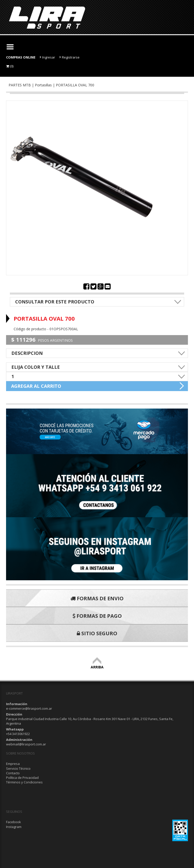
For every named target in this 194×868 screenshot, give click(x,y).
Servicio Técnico (18, 768)
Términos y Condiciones (24, 782)
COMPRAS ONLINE (21, 57)
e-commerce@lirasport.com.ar (29, 708)
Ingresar (47, 57)
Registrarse (70, 57)
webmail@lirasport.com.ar (26, 744)
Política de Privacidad (22, 778)
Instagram (14, 827)
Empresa (13, 764)
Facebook (14, 822)
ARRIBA (97, 665)
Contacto (13, 773)
